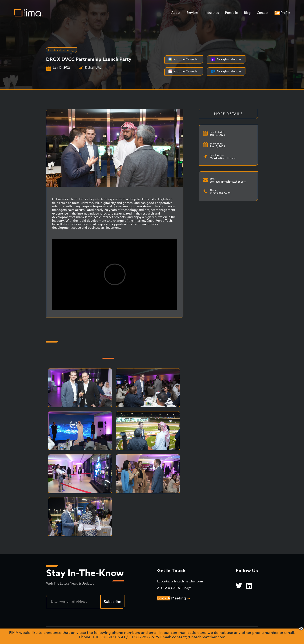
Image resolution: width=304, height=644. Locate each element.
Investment (55, 50)
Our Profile (282, 13)
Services (193, 13)
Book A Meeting (172, 598)
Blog (247, 13)
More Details (228, 114)
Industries (212, 13)
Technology (68, 50)
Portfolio (231, 13)
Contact (263, 13)
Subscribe (112, 602)
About (176, 13)
